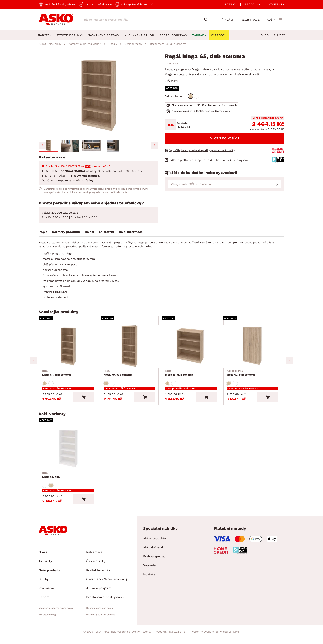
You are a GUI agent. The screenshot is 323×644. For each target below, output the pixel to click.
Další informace (131, 232)
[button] (48, 146)
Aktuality (45, 565)
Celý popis (171, 80)
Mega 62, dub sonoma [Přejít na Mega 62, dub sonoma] (241, 374)
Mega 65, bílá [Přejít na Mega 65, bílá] (51, 478)
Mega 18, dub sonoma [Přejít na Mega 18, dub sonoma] (179, 374)
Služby (279, 35)
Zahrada (199, 35)
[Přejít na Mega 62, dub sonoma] (254, 347)
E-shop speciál (154, 561)
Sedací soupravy (174, 35)
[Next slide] (155, 145)
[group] (99, 96)
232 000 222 (59, 213)
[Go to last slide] (42, 145)
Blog (265, 35)
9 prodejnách (229, 105)
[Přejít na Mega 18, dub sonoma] (192, 347)
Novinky (149, 579)
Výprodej (150, 570)
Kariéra (44, 601)
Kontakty (277, 4)
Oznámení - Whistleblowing (107, 583)
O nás (43, 556)
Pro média (46, 592)
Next (289, 362)
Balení (90, 232)
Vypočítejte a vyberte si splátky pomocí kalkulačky (202, 150)
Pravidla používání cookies (101, 619)
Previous (34, 362)
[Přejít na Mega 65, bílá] (69, 451)
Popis (43, 232)
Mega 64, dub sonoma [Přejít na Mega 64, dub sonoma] (57, 374)
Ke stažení (106, 232)
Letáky (231, 4)
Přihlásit (227, 20)
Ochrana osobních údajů (100, 612)
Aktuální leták (153, 552)
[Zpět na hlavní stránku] (56, 20)
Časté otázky (96, 565)
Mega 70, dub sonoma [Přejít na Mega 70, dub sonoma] (118, 374)
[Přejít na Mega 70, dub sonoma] (131, 347)
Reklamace (94, 556)
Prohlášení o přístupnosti (105, 601)
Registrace (250, 20)
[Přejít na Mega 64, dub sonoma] (69, 347)
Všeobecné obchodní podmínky (56, 612)
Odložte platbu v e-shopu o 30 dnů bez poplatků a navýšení (209, 160)
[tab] (43, 233)
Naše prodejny (49, 574)
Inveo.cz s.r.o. (177, 636)
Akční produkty (154, 543)
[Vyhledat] (207, 20)
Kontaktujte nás (98, 574)
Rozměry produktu (66, 232)
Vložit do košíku (224, 138)
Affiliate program (99, 592)
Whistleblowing (47, 619)
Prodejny (253, 4)
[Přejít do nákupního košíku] (274, 19)
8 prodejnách (223, 111)
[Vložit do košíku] (86, 399)
